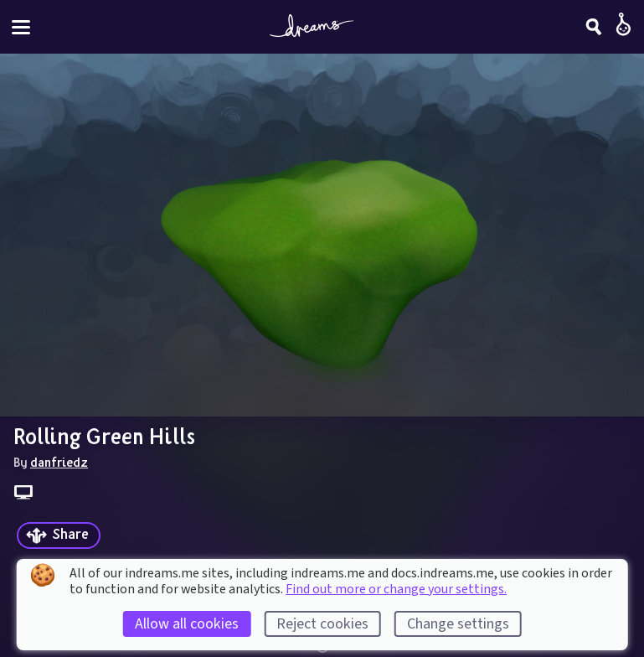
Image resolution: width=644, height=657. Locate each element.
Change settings (458, 624)
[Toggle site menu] (21, 27)
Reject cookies (322, 624)
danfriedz (59, 462)
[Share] (59, 536)
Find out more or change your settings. (396, 589)
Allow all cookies (187, 624)
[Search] (594, 27)
